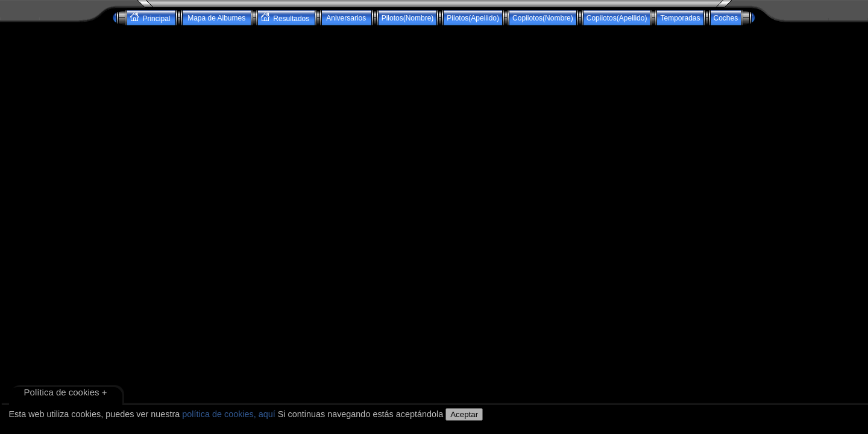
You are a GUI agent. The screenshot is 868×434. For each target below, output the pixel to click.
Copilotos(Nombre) (543, 18)
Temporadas (680, 18)
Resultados (286, 18)
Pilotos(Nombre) (408, 18)
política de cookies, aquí (228, 414)
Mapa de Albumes (217, 18)
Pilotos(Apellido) (473, 18)
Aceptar (464, 414)
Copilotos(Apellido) (617, 18)
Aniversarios (347, 18)
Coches (726, 18)
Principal (151, 18)
